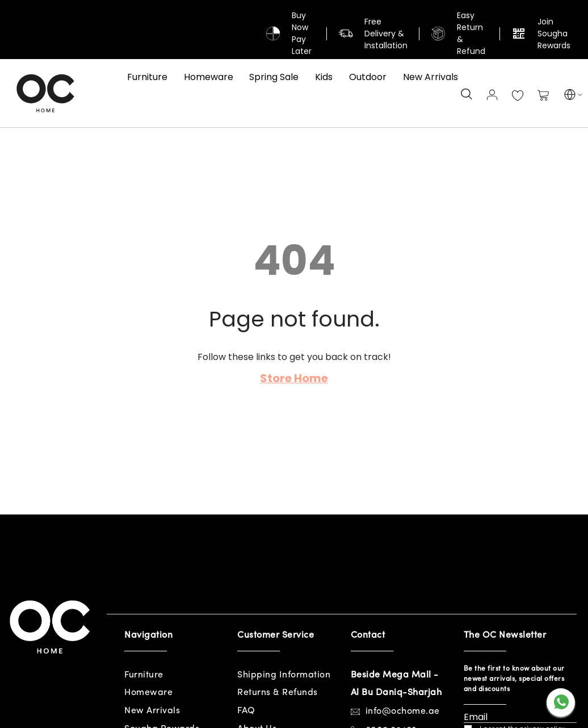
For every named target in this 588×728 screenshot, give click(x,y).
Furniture (144, 675)
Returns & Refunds (278, 693)
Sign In (492, 95)
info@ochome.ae (403, 712)
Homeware (148, 693)
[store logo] (45, 93)
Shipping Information (284, 675)
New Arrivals (152, 711)
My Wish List (518, 96)
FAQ (246, 711)
